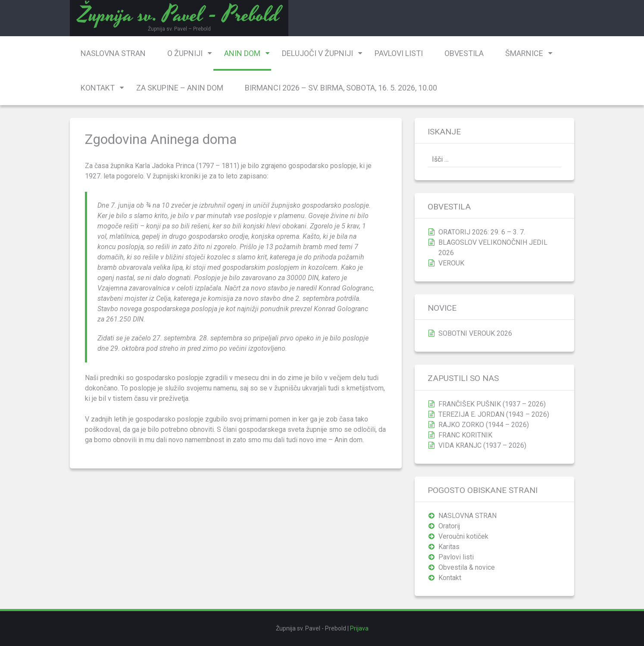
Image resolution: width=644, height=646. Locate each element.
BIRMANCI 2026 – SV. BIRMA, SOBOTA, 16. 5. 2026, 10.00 (341, 88)
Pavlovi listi (399, 53)
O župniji (185, 53)
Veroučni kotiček (463, 536)
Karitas (449, 547)
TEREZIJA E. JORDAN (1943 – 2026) (494, 414)
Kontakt (98, 88)
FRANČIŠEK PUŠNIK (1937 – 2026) (492, 404)
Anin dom (242, 53)
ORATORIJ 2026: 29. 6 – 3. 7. (482, 232)
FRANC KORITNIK (465, 435)
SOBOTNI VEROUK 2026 (475, 333)
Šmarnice (524, 53)
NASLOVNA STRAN (113, 53)
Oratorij (449, 526)
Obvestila (464, 53)
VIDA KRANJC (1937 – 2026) (482, 445)
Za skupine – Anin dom (180, 88)
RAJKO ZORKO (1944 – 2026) (484, 425)
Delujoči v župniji (317, 53)
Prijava (359, 628)
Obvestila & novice (467, 567)
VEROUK (451, 263)
